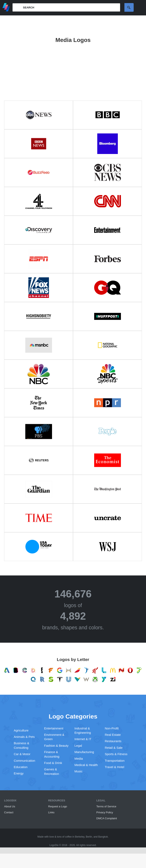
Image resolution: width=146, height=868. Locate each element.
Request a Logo (58, 806)
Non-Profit (112, 728)
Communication (24, 761)
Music (78, 771)
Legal (78, 746)
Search (129, 7)
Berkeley (80, 837)
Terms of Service (106, 806)
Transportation (115, 761)
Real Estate (113, 735)
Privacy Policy (105, 812)
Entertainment (54, 728)
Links (51, 812)
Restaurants (113, 741)
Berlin (89, 837)
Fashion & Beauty (56, 746)
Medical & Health (86, 765)
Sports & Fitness (116, 754)
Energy (19, 773)
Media (79, 759)
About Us (10, 806)
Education (21, 767)
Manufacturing (84, 752)
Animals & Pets (24, 737)
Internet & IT (83, 739)
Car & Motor (22, 754)
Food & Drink (53, 763)
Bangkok (103, 837)
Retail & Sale (114, 748)
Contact (9, 812)
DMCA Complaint (107, 818)
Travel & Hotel (115, 767)
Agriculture (21, 730)
